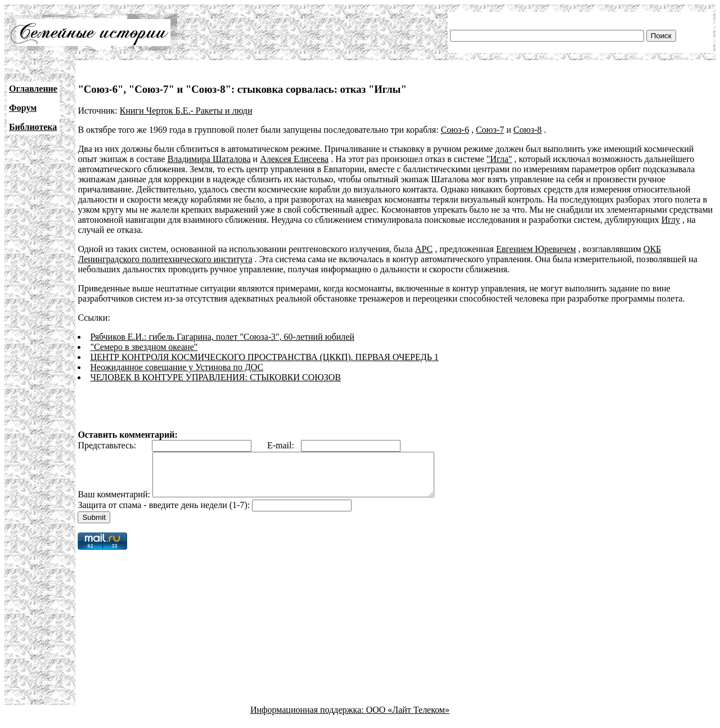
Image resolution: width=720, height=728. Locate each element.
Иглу (671, 220)
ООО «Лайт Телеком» (408, 718)
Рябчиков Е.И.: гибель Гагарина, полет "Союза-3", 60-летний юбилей (222, 337)
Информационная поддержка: (308, 718)
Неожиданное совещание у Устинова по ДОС (177, 367)
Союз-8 (528, 130)
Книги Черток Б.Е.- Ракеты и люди (186, 111)
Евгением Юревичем (536, 249)
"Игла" (499, 159)
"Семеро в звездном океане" (144, 347)
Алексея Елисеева (294, 159)
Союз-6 (455, 130)
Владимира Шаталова (209, 159)
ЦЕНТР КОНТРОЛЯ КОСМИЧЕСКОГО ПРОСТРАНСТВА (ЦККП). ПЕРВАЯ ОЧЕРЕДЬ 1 (264, 357)
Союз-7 (490, 130)
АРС (424, 249)
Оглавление (33, 89)
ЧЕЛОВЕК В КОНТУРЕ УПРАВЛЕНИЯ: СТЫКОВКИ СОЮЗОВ (215, 377)
